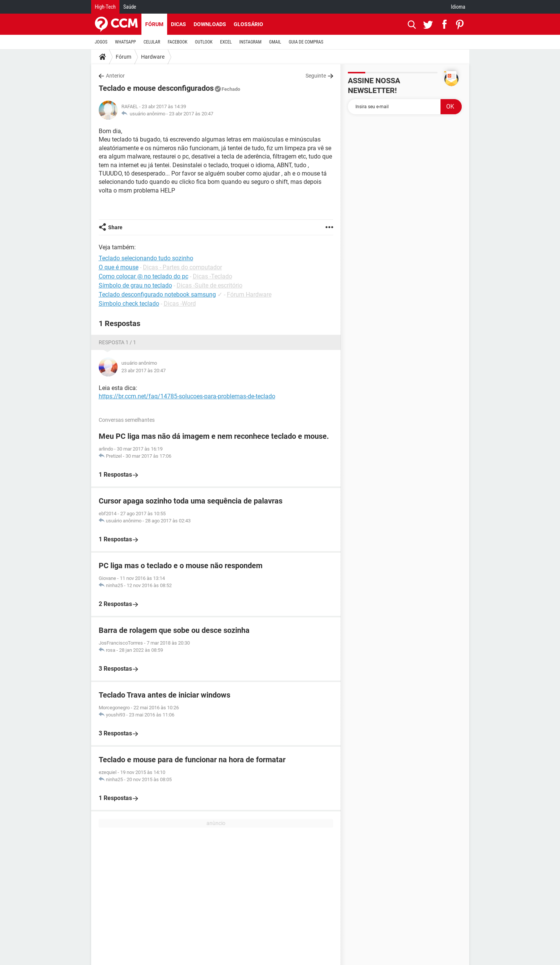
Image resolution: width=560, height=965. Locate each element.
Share (115, 227)
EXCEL (226, 42)
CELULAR (152, 42)
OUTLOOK (204, 42)
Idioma (458, 7)
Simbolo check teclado (129, 304)
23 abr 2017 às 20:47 (191, 114)
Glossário (248, 24)
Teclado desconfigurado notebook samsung (157, 294)
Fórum (154, 24)
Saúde (130, 7)
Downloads (210, 24)
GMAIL (275, 42)
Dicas (178, 24)
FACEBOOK (178, 42)
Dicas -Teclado (213, 276)
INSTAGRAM (251, 42)
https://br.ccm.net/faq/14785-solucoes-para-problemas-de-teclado (187, 396)
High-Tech (105, 7)
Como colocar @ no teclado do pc (143, 276)
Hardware (153, 57)
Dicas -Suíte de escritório (209, 285)
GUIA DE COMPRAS (306, 42)
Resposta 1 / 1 (117, 342)
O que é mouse (119, 267)
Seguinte (316, 76)
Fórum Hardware (249, 294)
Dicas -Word (180, 304)
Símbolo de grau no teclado (135, 285)
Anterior (115, 76)
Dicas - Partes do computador (182, 267)
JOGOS (101, 42)
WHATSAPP (125, 42)
